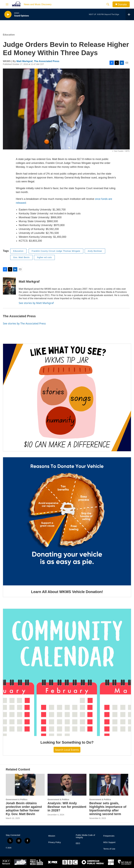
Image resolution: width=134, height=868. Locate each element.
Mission (52, 836)
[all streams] (130, 14)
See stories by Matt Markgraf (36, 303)
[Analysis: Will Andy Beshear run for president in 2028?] (67, 785)
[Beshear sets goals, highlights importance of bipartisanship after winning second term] (109, 785)
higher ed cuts (44, 257)
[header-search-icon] (108, 4)
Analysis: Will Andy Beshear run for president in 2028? (67, 807)
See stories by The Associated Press (24, 323)
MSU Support (109, 842)
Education (9, 35)
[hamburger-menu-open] (7, 4)
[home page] (16, 4)
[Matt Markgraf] (9, 286)
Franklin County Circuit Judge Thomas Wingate (56, 251)
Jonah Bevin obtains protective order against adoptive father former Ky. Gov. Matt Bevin (24, 809)
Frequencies (109, 836)
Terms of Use (109, 849)
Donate (122, 4)
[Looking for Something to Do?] (67, 672)
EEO (78, 843)
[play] (8, 14)
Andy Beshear (95, 251)
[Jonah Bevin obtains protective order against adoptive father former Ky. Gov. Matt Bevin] (25, 785)
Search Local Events (67, 750)
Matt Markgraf (24, 61)
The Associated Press (47, 61)
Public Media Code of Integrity (85, 836)
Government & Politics (17, 799)
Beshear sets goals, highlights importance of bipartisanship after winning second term (108, 809)
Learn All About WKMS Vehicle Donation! (67, 592)
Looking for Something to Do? (67, 742)
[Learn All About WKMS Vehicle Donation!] (67, 521)
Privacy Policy (55, 842)
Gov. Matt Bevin (21, 257)
